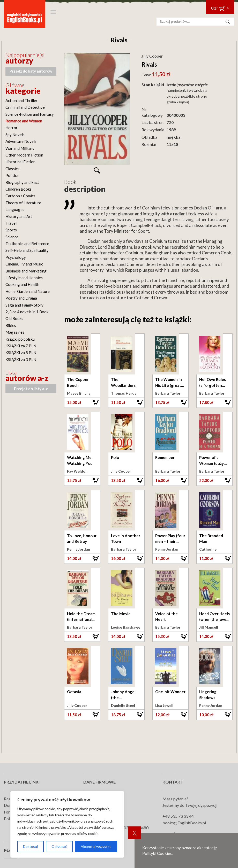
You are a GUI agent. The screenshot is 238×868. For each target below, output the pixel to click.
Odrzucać (59, 846)
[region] (67, 824)
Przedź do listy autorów (31, 71)
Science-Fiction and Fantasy (30, 114)
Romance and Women (24, 121)
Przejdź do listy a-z (31, 389)
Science (12, 237)
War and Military (20, 148)
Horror (12, 128)
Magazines (15, 332)
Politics (12, 175)
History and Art (19, 216)
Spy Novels (15, 135)
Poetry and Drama (21, 298)
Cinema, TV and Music (24, 264)
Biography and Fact (22, 182)
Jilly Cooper (152, 56)
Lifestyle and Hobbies (24, 278)
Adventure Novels (21, 141)
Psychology (16, 257)
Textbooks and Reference (27, 244)
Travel (11, 223)
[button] (82, 402)
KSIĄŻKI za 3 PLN (21, 359)
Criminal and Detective (25, 107)
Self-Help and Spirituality (27, 250)
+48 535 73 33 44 (178, 816)
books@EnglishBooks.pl (184, 823)
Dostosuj (30, 846)
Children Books (18, 189)
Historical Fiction (20, 162)
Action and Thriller (21, 100)
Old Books (14, 318)
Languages (15, 209)
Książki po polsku (20, 339)
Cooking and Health (22, 284)
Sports (11, 230)
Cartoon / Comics (20, 196)
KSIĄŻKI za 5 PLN (21, 353)
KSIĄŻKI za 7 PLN (21, 346)
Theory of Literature (23, 203)
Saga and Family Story (24, 305)
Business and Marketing (26, 271)
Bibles (11, 325)
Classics (12, 169)
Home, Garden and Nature (28, 291)
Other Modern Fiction (24, 155)
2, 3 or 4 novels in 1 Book (27, 312)
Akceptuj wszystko (96, 846)
